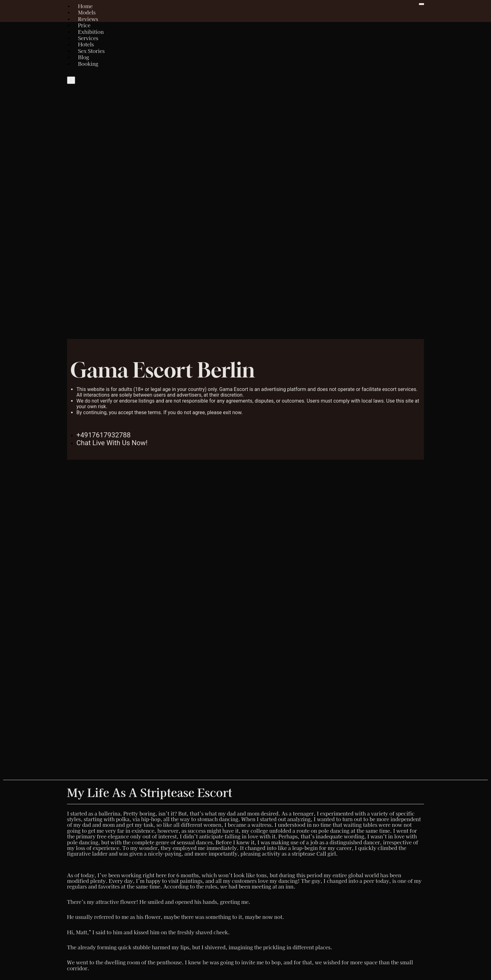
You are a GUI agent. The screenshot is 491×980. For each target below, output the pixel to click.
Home (85, 6)
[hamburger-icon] (421, 4)
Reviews (88, 19)
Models (87, 12)
